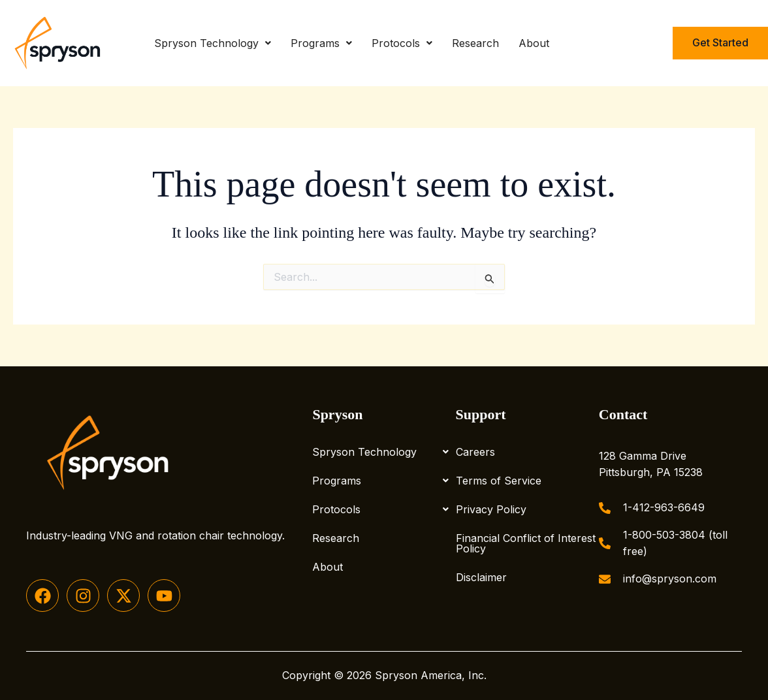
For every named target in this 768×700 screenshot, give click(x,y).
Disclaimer (481, 577)
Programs (321, 43)
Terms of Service (499, 481)
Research (475, 43)
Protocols (402, 43)
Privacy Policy (491, 509)
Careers (475, 452)
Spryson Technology (213, 43)
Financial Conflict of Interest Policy (526, 543)
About (534, 43)
